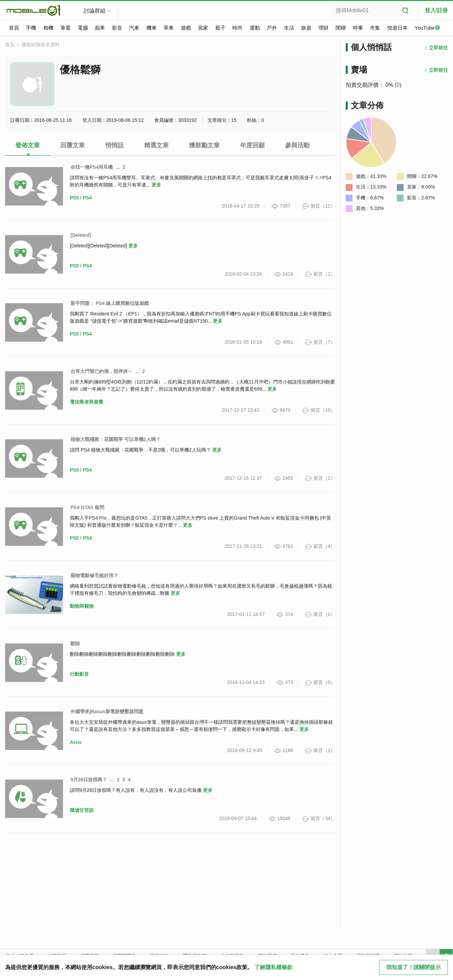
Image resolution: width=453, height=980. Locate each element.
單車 (169, 28)
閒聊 (341, 28)
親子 (220, 28)
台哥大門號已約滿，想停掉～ (101, 371)
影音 (117, 28)
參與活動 (297, 145)
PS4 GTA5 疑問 (87, 507)
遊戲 (186, 28)
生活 (289, 28)
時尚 (237, 28)
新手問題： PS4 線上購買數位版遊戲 (110, 303)
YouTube (427, 28)
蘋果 (100, 28)
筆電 (65, 28)
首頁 (14, 28)
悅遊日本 (397, 28)
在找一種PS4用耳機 (92, 167)
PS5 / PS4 (81, 198)
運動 (255, 28)
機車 (152, 28)
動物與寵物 (82, 606)
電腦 (83, 28)
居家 (203, 28)
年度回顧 (252, 145)
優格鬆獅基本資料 (41, 45)
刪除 (75, 643)
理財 (324, 28)
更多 (156, 185)
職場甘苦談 (82, 810)
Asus (76, 742)
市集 (375, 28)
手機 (31, 28)
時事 (358, 28)
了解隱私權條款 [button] (274, 967)
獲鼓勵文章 (204, 145)
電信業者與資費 (87, 402)
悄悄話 (114, 145)
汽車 (134, 28)
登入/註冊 (436, 10)
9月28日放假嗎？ (89, 780)
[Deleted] (81, 235)
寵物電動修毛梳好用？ (94, 575)
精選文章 (156, 145)
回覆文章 (73, 145)
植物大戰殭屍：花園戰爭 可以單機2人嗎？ (115, 439)
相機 (48, 28)
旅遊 (306, 28)
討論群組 (95, 11)
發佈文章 (28, 145)
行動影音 (79, 674)
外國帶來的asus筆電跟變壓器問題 (107, 712)
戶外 (272, 28)
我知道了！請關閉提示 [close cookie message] (413, 967)
